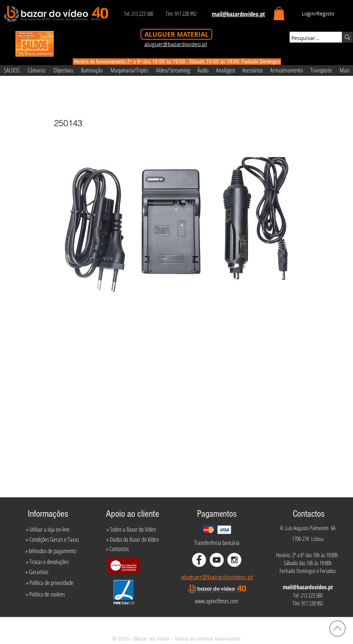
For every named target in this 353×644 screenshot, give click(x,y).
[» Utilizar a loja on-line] (48, 529)
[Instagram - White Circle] (234, 560)
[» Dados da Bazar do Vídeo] (133, 539)
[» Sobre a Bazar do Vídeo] (131, 529)
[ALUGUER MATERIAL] (176, 34)
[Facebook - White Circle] (199, 560)
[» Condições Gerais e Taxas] (52, 539)
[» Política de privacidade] (50, 583)
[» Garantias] (37, 572)
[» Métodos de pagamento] (51, 551)
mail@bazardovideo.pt (308, 587)
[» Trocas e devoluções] (47, 562)
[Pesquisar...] (309, 38)
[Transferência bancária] (217, 543)
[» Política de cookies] (45, 594)
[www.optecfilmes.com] (216, 601)
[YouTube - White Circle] (217, 560)
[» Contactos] (117, 549)
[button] (279, 14)
